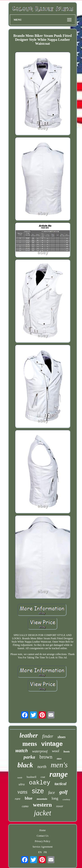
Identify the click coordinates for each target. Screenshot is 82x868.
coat (43, 777)
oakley (40, 783)
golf (64, 792)
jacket (43, 813)
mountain (42, 799)
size (38, 791)
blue (29, 798)
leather (29, 735)
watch (22, 751)
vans (23, 792)
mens (30, 744)
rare (18, 799)
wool (55, 751)
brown (46, 757)
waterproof (40, 751)
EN (40, 852)
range (59, 774)
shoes (61, 737)
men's (59, 765)
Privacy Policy (42, 841)
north (42, 767)
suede (20, 778)
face (52, 793)
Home (43, 830)
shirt (59, 759)
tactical (61, 784)
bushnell (31, 777)
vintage (52, 744)
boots (67, 751)
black (25, 765)
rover (60, 806)
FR (45, 852)
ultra (22, 784)
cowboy (66, 799)
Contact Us (43, 836)
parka (29, 757)
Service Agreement (43, 847)
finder (48, 736)
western (42, 805)
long (55, 798)
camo (25, 806)
